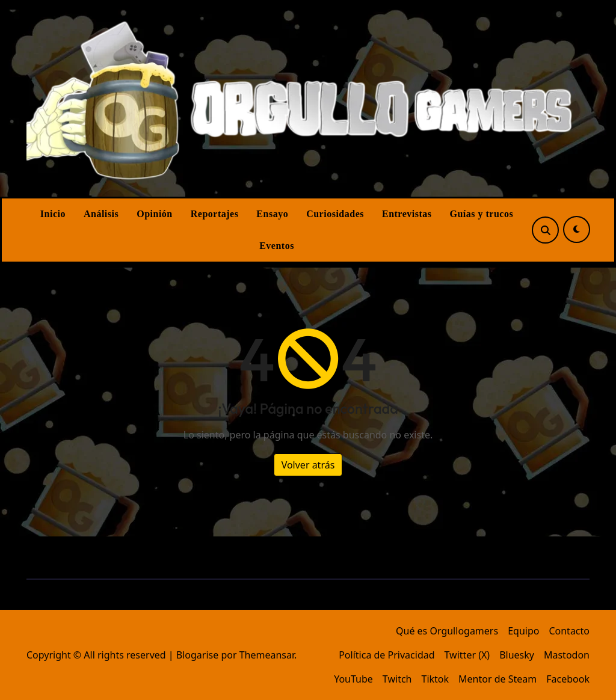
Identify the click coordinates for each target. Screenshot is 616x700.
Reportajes (215, 214)
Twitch (397, 679)
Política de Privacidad (387, 655)
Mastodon (567, 655)
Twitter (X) (467, 655)
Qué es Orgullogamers (447, 631)
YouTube (353, 679)
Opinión (155, 214)
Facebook (568, 679)
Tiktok (435, 679)
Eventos (277, 246)
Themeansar (267, 655)
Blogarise (197, 655)
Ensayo (272, 214)
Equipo (523, 631)
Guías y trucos (482, 214)
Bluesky (517, 655)
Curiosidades (335, 214)
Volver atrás (308, 465)
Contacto (569, 631)
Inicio (53, 214)
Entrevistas (407, 214)
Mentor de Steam (497, 679)
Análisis (101, 214)
